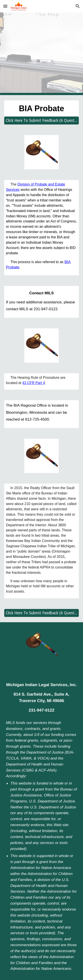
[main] (42, 108)
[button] (5, 6)
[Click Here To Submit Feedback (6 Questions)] (42, 121)
